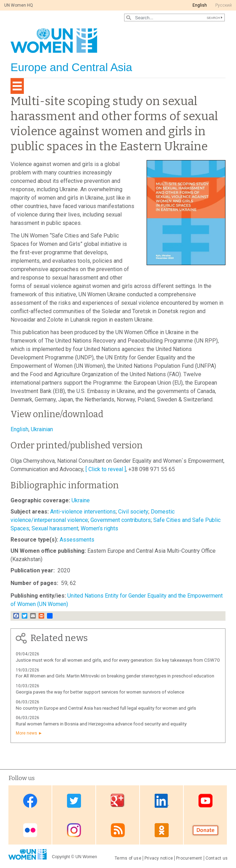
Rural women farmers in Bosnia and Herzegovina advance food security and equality (101, 724)
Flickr (30, 830)
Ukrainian (42, 429)
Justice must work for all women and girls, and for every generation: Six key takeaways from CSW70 (118, 660)
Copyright (61, 857)
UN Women (86, 857)
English (200, 5)
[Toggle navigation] (17, 86)
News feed (118, 830)
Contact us (217, 858)
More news (26, 733)
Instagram (74, 830)
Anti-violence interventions (83, 512)
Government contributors (121, 520)
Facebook (30, 801)
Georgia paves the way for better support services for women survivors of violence (100, 692)
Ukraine (81, 500)
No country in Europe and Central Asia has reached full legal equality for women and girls (106, 708)
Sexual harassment (55, 528)
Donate (205, 830)
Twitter (74, 801)
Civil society (133, 512)
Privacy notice (159, 858)
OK (162, 830)
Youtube (205, 801)
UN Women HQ (19, 5)
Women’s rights (99, 528)
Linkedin (162, 801)
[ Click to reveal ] (106, 469)
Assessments (77, 540)
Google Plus (118, 801)
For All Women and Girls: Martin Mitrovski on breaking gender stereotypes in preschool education (115, 676)
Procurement (189, 858)
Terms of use (128, 858)
